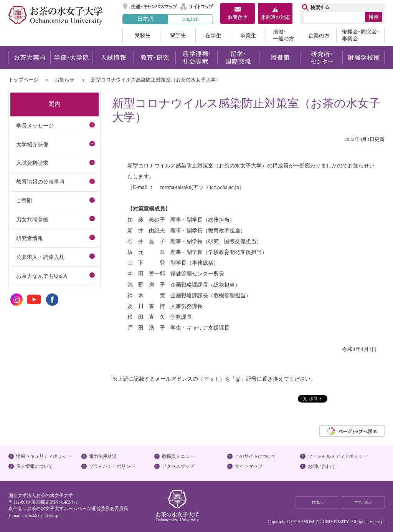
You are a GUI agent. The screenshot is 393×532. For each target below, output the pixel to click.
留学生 (178, 35)
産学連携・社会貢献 (196, 58)
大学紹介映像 (32, 144)
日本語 (145, 19)
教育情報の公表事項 (40, 182)
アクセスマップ (178, 466)
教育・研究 (154, 58)
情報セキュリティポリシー (44, 456)
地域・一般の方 (283, 35)
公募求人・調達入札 (40, 257)
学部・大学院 (71, 58)
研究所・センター (322, 58)
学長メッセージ (35, 126)
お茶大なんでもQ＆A (41, 276)
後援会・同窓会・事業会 (360, 35)
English (190, 19)
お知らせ (64, 80)
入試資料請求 (32, 163)
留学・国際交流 (238, 58)
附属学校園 (364, 58)
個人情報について (35, 466)
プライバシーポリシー (112, 466)
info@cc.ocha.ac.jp (42, 515)
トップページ (23, 80)
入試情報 (113, 58)
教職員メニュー (178, 456)
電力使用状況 (103, 456)
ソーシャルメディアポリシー (338, 456)
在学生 (213, 35)
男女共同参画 (32, 219)
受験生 (141, 35)
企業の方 (319, 35)
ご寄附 (24, 201)
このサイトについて (256, 456)
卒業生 (248, 35)
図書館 (280, 58)
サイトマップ (197, 7)
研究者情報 (30, 238)
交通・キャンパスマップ (151, 7)
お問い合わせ (322, 466)
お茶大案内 (29, 58)
